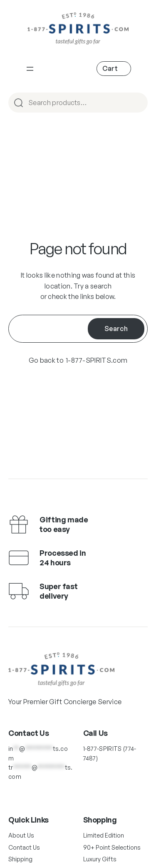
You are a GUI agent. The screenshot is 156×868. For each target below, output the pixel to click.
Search (116, 329)
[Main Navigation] (30, 69)
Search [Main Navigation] (138, 103)
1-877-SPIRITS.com (97, 360)
